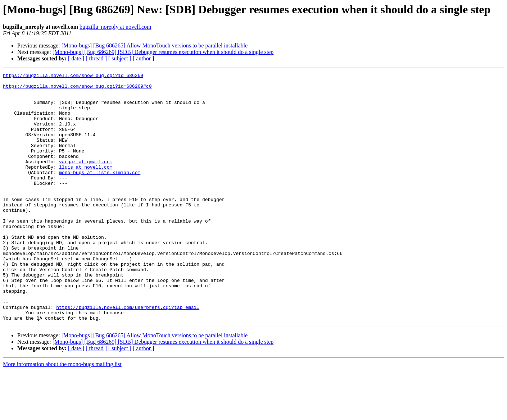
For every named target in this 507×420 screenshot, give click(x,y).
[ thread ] (96, 58)
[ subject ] (120, 58)
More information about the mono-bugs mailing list (62, 414)
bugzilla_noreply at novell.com (116, 27)
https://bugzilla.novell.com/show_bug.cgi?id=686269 (73, 76)
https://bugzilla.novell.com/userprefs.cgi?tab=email (128, 355)
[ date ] (76, 58)
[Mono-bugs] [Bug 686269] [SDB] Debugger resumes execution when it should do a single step (163, 52)
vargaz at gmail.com (86, 180)
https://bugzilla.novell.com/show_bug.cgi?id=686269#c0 (77, 89)
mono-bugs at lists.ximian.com (100, 193)
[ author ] (144, 58)
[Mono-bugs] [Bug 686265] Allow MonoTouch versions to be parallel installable (155, 45)
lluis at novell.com (86, 186)
